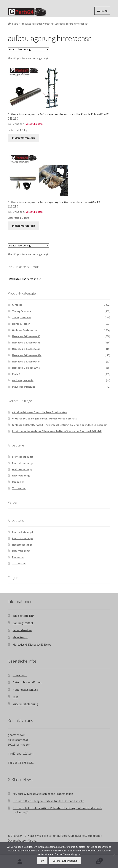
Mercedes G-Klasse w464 (26, 362)
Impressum (20, 675)
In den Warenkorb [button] (24, 138)
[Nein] (113, 855)
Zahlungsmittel (23, 623)
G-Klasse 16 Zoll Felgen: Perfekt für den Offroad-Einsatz (44, 419)
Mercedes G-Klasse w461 (26, 343)
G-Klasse (17, 305)
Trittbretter (19, 488)
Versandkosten (34, 124)
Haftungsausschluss (25, 690)
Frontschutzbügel (23, 457)
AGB (15, 697)
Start (15, 24)
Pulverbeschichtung (24, 387)
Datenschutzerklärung (27, 682)
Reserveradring (21, 476)
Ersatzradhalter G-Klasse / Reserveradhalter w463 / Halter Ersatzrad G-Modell (57, 431)
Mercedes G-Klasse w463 (26, 349)
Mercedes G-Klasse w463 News (32, 644)
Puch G (16, 374)
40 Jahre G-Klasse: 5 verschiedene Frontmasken (40, 412)
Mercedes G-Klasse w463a (27, 355)
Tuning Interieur (21, 317)
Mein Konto (20, 637)
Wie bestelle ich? (23, 616)
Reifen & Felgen (21, 324)
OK (43, 861)
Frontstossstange (23, 463)
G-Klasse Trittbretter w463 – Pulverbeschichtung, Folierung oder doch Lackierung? (60, 425)
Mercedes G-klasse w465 (26, 368)
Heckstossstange (22, 469)
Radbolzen (18, 482)
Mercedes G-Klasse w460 (26, 336)
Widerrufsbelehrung (25, 704)
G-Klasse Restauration (25, 330)
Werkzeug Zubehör (23, 380)
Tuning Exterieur (22, 311)
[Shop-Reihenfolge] (29, 49)
